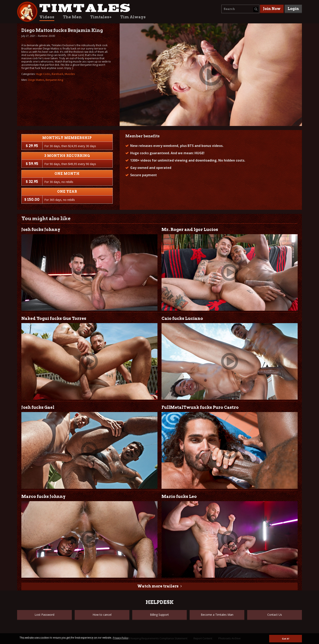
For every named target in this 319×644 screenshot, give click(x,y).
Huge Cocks (43, 74)
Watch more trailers (158, 586)
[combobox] (240, 9)
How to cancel (102, 615)
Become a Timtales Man (217, 615)
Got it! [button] (286, 639)
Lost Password (44, 615)
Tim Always (133, 17)
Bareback (58, 74)
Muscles (70, 74)
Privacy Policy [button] (121, 638)
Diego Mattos (36, 80)
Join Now (272, 9)
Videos (47, 17)
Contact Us (275, 615)
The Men (72, 17)
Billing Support (159, 615)
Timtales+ (101, 17)
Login (293, 9)
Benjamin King (54, 80)
